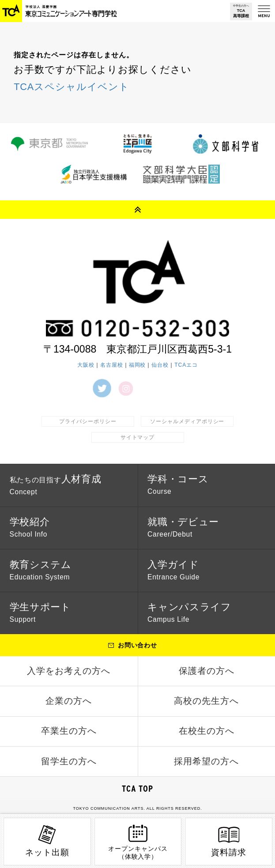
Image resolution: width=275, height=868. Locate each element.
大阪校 (86, 364)
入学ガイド (173, 570)
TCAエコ (186, 364)
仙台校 (160, 364)
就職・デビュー (183, 527)
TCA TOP (138, 789)
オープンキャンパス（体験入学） (138, 841)
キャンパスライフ (189, 613)
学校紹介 (30, 527)
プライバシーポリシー (88, 421)
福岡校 (137, 364)
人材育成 (56, 484)
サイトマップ (138, 437)
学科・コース (178, 484)
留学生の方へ (69, 762)
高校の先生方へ (206, 702)
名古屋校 (112, 364)
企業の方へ (69, 702)
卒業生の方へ (69, 732)
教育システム (41, 570)
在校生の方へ (207, 732)
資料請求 (229, 840)
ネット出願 (47, 840)
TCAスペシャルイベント (72, 87)
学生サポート (40, 613)
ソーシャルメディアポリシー (187, 421)
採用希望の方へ (206, 762)
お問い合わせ (138, 646)
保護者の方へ (207, 671)
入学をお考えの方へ (69, 671)
